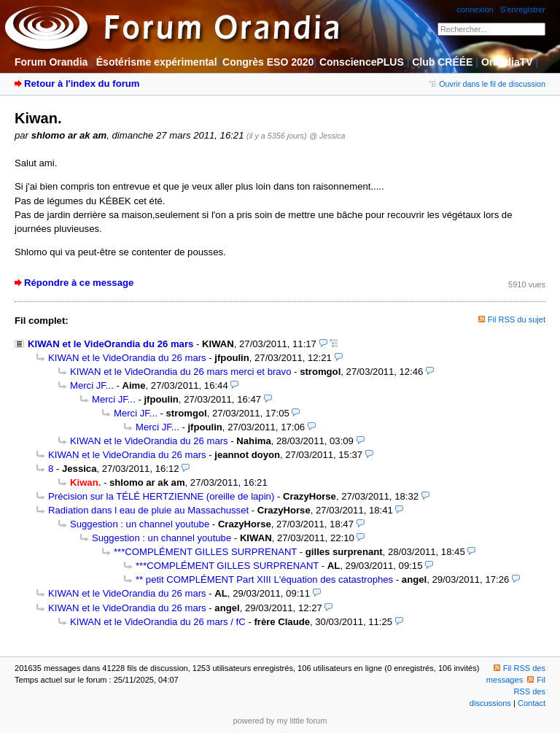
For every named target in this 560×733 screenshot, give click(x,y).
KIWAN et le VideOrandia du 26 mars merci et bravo (180, 372)
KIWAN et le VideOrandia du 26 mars (110, 344)
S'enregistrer (523, 9)
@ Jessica (327, 136)
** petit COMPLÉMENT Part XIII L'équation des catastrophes (264, 579)
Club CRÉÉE (442, 62)
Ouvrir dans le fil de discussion (487, 84)
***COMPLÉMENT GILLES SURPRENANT (205, 552)
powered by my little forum (280, 721)
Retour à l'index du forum (82, 84)
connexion (475, 9)
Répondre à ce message (79, 283)
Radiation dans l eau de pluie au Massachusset (148, 510)
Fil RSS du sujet (517, 319)
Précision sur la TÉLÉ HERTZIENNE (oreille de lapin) (161, 496)
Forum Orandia (51, 62)
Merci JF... (92, 385)
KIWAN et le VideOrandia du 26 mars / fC (158, 622)
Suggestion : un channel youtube (140, 524)
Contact (532, 703)
